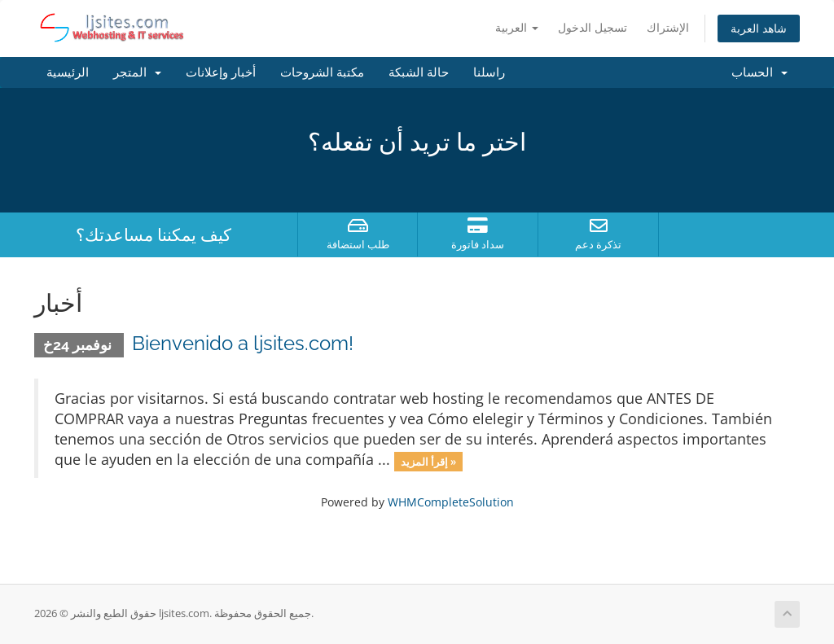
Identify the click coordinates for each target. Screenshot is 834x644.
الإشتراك (668, 27)
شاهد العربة (759, 28)
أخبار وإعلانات (221, 72)
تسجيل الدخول (593, 27)
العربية (517, 27)
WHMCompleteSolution (451, 502)
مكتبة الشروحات (322, 72)
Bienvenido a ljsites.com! (243, 343)
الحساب (759, 72)
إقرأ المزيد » (428, 461)
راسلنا (489, 72)
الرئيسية (68, 72)
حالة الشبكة (419, 72)
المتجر (137, 72)
